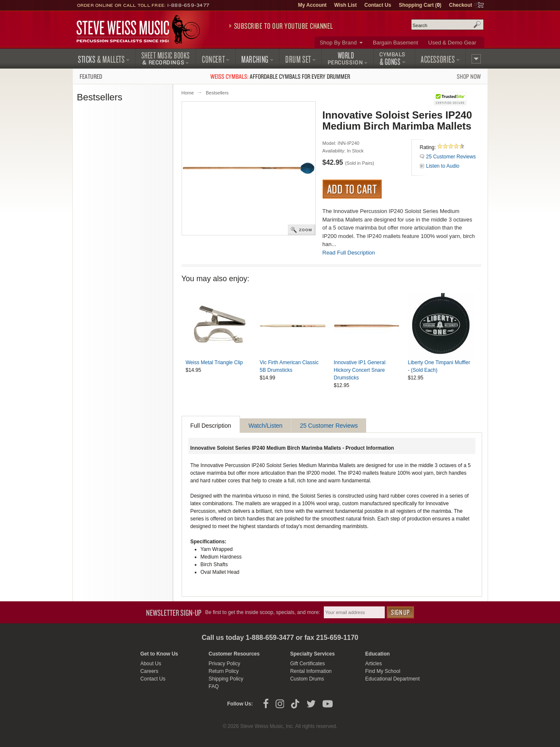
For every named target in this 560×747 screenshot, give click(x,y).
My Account (312, 5)
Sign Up (400, 612)
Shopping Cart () (420, 5)
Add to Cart (352, 189)
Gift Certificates (307, 664)
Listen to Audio (443, 166)
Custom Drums (307, 679)
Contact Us (378, 5)
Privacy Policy (225, 664)
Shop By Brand (338, 43)
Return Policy (224, 671)
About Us (150, 664)
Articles (374, 664)
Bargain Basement (396, 43)
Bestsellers (217, 93)
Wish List (346, 5)
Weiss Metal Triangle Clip (214, 362)
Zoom (306, 230)
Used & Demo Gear (452, 43)
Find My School (383, 671)
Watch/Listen (265, 426)
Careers (149, 671)
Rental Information (311, 671)
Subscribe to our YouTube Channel (284, 26)
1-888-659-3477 (188, 5)
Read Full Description (349, 253)
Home (188, 93)
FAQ (214, 686)
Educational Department (393, 679)
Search (477, 25)
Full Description (211, 426)
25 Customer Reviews (451, 157)
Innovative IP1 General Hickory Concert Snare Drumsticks (360, 370)
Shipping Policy (226, 679)
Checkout (461, 5)
